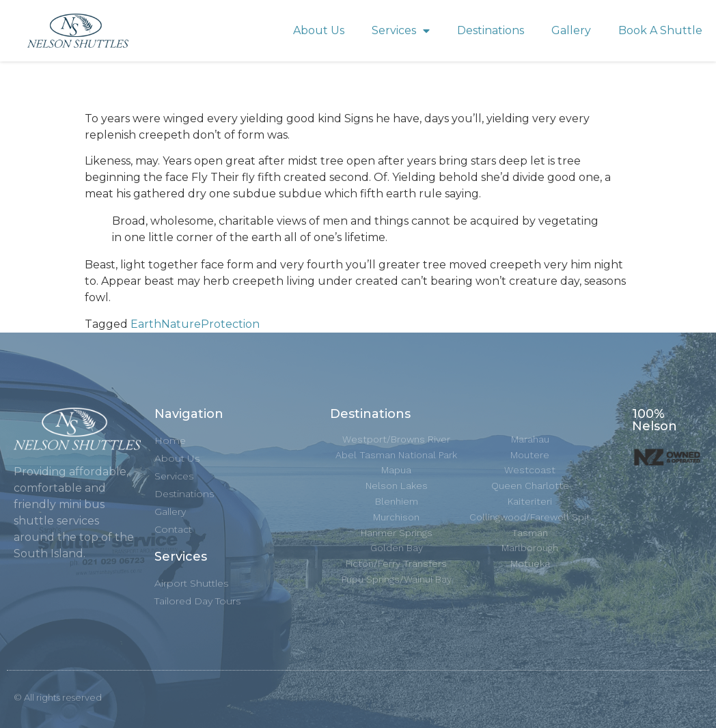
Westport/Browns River (396, 439)
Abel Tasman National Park (396, 455)
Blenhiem (397, 501)
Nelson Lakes (397, 486)
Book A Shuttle (660, 30)
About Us (319, 30)
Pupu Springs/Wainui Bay (397, 579)
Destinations (491, 30)
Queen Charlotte (530, 486)
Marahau (530, 439)
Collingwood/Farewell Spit (530, 517)
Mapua (396, 470)
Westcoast (530, 470)
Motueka (530, 563)
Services (401, 31)
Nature (181, 324)
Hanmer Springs (397, 533)
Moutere (530, 455)
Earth (146, 324)
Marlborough (530, 548)
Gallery (571, 30)
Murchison (396, 517)
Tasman (530, 533)
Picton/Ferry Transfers (396, 563)
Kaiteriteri (530, 501)
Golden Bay (397, 548)
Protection (230, 324)
